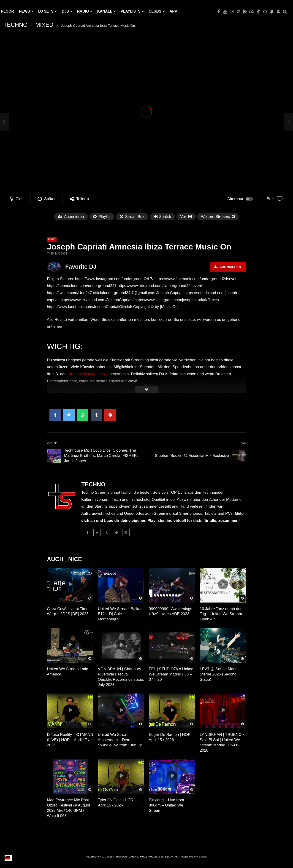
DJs (65, 11)
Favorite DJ (81, 267)
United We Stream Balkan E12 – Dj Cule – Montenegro (120, 614)
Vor (244, 443)
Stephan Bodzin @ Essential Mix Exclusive (192, 456)
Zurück (52, 443)
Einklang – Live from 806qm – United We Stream (166, 805)
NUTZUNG (153, 857)
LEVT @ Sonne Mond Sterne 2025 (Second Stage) (219, 674)
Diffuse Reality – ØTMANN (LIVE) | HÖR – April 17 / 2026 (70, 740)
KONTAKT (174, 857)
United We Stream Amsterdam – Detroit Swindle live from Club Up (120, 740)
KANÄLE (105, 11)
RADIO (83, 11)
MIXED (44, 25)
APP (173, 11)
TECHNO (16, 25)
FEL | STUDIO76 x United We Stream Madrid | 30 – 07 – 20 (171, 674)
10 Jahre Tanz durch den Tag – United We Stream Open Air (221, 614)
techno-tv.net (200, 857)
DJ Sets (46, 11)
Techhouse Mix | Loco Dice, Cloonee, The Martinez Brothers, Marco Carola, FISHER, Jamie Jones (101, 456)
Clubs (155, 11)
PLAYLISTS (131, 11)
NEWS (24, 11)
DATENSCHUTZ (137, 857)
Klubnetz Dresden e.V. (87, 374)
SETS (163, 857)
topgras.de (186, 857)
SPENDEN (121, 857)
